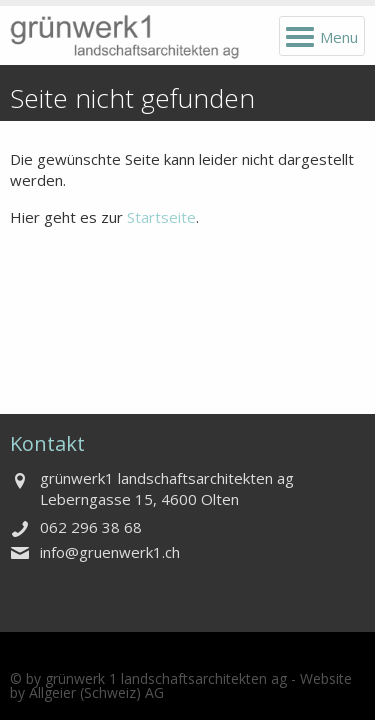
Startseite (161, 217)
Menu (339, 37)
